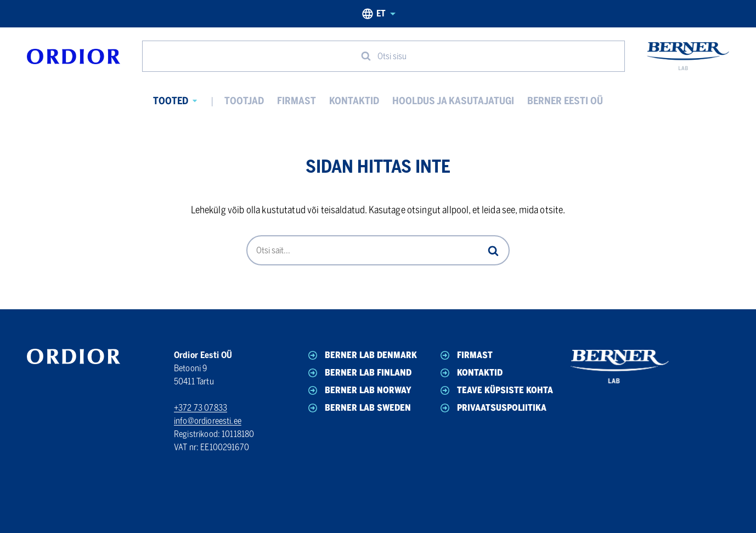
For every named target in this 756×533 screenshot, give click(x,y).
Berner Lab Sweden (359, 408)
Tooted (171, 101)
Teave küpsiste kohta (496, 390)
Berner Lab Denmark (362, 355)
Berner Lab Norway (359, 390)
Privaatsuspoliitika (492, 408)
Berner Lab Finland (359, 373)
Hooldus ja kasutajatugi (453, 101)
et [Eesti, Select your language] (378, 14)
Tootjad (244, 101)
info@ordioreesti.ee (208, 421)
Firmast (297, 101)
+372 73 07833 (201, 408)
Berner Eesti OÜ (565, 101)
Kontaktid (354, 101)
